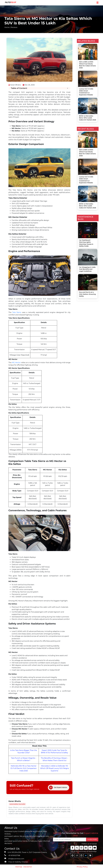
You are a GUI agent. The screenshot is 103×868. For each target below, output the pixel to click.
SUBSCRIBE (92, 839)
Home (7, 27)
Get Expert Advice (58, 788)
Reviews (14, 27)
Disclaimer (28, 867)
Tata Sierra (17, 312)
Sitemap (19, 867)
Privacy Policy (82, 867)
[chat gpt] (73, 855)
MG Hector (16, 363)
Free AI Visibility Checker (18, 862)
